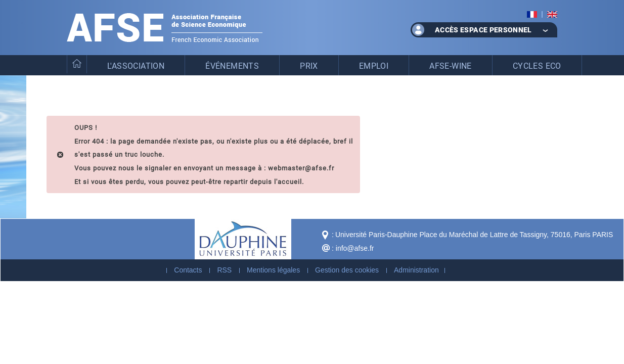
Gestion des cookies (347, 270)
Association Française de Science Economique (165, 28)
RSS (224, 270)
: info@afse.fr (353, 248)
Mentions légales (273, 270)
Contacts (188, 270)
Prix (309, 65)
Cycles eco (537, 65)
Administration (416, 270)
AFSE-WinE (451, 65)
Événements (232, 65)
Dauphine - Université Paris (243, 239)
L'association (136, 65)
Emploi (374, 65)
